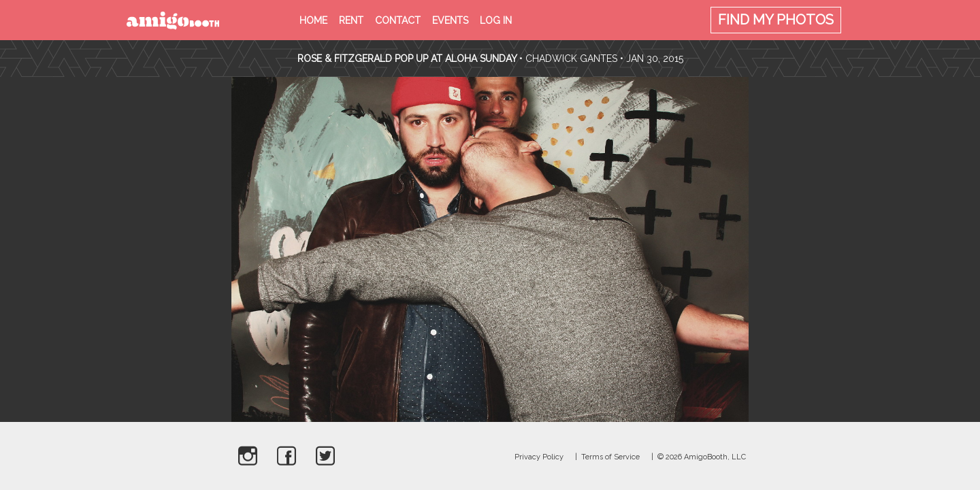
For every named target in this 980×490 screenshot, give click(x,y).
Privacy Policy (539, 457)
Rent (351, 20)
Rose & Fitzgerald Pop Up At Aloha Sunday (407, 59)
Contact (398, 20)
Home (313, 20)
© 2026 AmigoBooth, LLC (702, 457)
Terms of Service (610, 457)
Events (450, 20)
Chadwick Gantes (571, 59)
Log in (496, 20)
